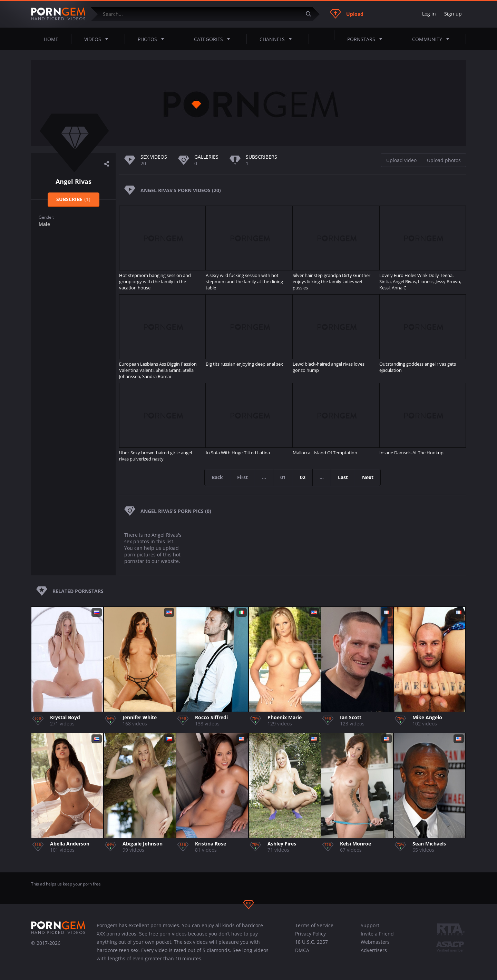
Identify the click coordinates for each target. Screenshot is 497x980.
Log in (429, 14)
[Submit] (311, 14)
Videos (98, 39)
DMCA (302, 950)
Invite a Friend (377, 934)
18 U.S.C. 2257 (311, 942)
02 (303, 477)
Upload (347, 14)
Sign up (453, 14)
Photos (153, 39)
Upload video (401, 160)
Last (343, 477)
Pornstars (367, 39)
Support (370, 925)
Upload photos (444, 160)
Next (368, 477)
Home (51, 39)
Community (433, 39)
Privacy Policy (310, 934)
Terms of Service (314, 925)
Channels (278, 39)
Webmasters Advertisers (375, 946)
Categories (214, 39)
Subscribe (73, 199)
